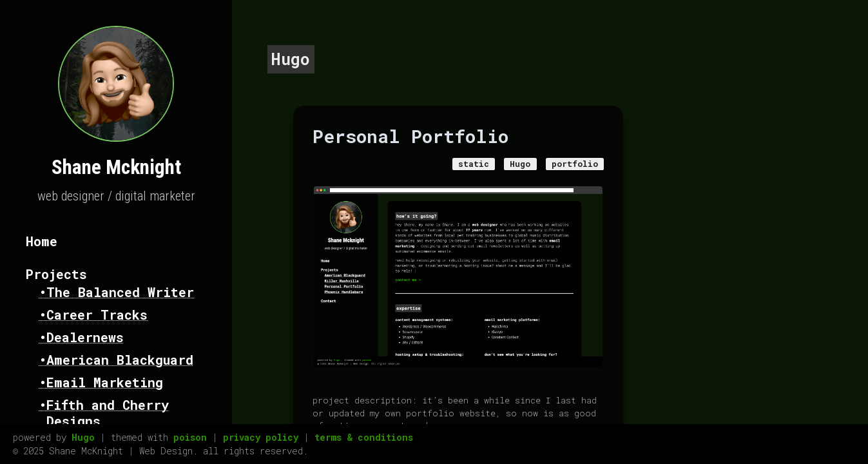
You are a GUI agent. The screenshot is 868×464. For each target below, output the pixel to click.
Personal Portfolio (367, 150)
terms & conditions (364, 437)
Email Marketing (105, 382)
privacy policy (261, 437)
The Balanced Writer (120, 292)
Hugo (418, 192)
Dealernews (85, 337)
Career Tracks (97, 314)
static (367, 192)
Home (42, 241)
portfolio (477, 192)
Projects (56, 274)
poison (190, 437)
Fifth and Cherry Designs (108, 413)
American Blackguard (120, 360)
